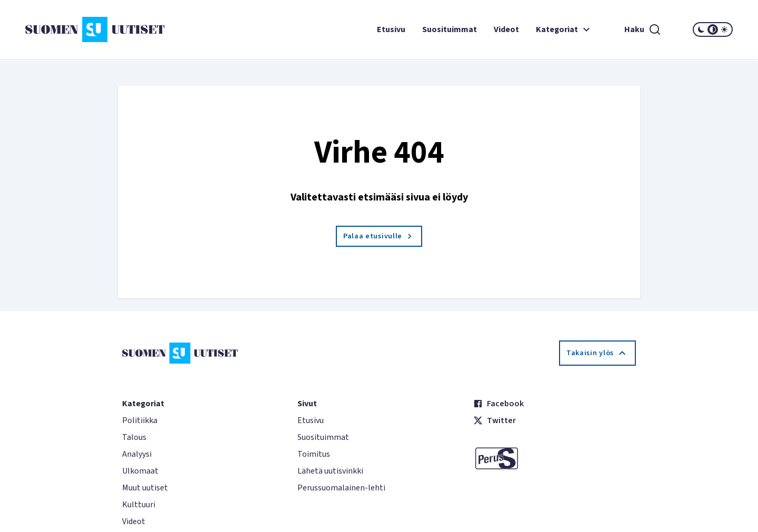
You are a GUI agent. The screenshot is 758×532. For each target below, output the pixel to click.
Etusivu (391, 29)
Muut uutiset (145, 488)
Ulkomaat (140, 471)
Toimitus (314, 454)
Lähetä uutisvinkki (330, 471)
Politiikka (140, 420)
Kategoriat (564, 29)
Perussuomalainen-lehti (341, 488)
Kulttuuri (139, 505)
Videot (506, 29)
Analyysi (137, 454)
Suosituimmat (450, 29)
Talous (134, 437)
